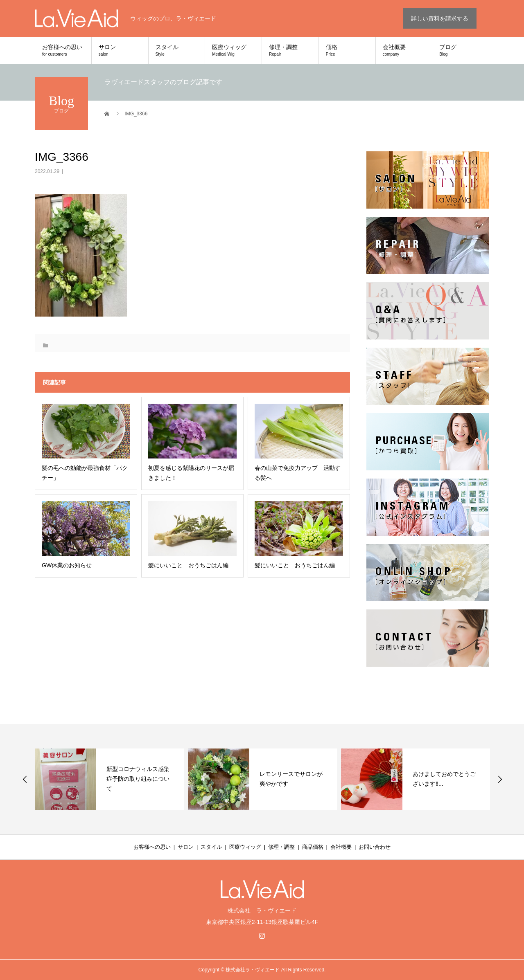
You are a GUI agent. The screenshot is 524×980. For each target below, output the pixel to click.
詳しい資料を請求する (440, 18)
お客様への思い (63, 50)
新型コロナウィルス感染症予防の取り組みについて (138, 779)
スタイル (177, 50)
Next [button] (500, 779)
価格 (347, 50)
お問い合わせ (375, 847)
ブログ (461, 50)
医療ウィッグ (233, 50)
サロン (120, 50)
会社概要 (404, 50)
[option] (109, 779)
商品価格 (313, 847)
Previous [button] (25, 779)
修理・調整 (290, 50)
